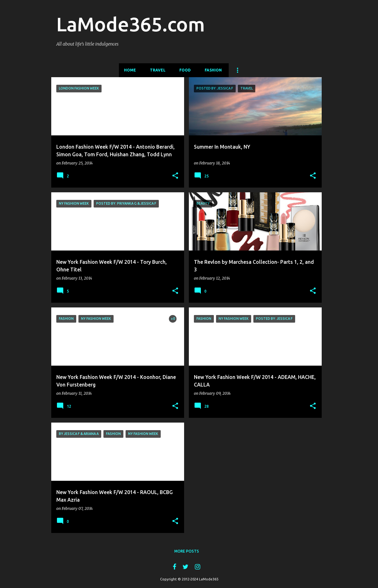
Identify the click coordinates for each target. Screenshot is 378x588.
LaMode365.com (131, 24)
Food (185, 70)
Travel (158, 70)
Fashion (213, 70)
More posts (187, 551)
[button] (175, 176)
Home (130, 70)
